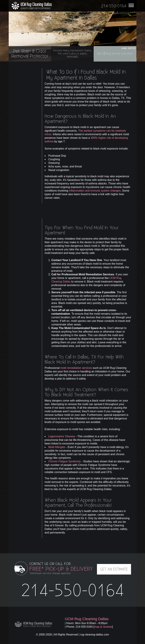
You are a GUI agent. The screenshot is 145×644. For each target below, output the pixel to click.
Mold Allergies (57, 447)
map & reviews (103, 627)
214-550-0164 (73, 591)
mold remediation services (76, 368)
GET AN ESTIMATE (114, 569)
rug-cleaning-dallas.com (95, 635)
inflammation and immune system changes (95, 191)
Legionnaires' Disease (62, 436)
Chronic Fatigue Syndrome (65, 461)
